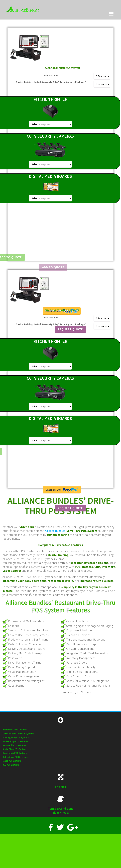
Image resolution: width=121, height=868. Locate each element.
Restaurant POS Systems (15, 730)
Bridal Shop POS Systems (15, 749)
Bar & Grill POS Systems (14, 745)
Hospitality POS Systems (15, 753)
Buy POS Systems (11, 765)
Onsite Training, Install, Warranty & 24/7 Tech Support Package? (51, 82)
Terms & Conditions (61, 809)
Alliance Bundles (55, 531)
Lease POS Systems (12, 761)
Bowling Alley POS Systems (16, 738)
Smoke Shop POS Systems (15, 741)
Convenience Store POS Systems (18, 734)
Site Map (60, 787)
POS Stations (51, 75)
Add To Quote (53, 267)
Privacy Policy (60, 813)
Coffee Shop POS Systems (15, 757)
